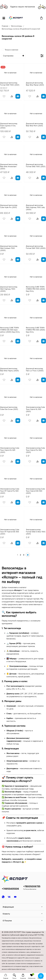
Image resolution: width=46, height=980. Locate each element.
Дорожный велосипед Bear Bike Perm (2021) (34, 125)
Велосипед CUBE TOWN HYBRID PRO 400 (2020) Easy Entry (36, 330)
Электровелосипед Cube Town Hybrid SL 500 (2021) (35, 409)
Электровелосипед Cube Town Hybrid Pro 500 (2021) (35, 450)
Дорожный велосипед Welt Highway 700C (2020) (9, 289)
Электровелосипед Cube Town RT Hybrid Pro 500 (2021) (10, 491)
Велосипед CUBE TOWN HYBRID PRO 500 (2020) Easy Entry (36, 289)
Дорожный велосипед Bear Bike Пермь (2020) (10, 370)
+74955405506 (10, 889)
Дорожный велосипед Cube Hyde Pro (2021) (9, 206)
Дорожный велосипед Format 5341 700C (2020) (36, 247)
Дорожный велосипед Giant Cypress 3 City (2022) (9, 126)
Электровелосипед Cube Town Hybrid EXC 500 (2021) (35, 491)
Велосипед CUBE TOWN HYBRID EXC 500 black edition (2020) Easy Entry (10, 330)
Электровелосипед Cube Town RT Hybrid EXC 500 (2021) (10, 532)
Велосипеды (17, 26)
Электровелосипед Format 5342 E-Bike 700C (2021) (36, 532)
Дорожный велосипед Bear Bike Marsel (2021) (35, 84)
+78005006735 (32, 886)
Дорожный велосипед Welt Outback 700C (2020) (9, 248)
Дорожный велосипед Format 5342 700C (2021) (36, 165)
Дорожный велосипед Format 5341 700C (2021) (10, 84)
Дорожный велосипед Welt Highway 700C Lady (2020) (35, 207)
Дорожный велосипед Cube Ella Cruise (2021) (9, 408)
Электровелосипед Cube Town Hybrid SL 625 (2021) (10, 450)
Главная (5, 26)
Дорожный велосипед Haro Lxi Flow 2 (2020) (35, 370)
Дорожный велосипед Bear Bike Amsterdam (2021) (9, 166)
